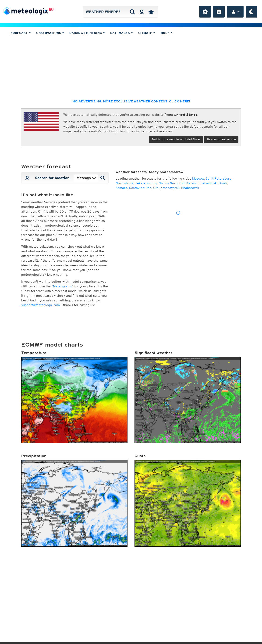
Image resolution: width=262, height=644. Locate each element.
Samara (121, 188)
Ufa (156, 188)
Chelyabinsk (208, 183)
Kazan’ (191, 183)
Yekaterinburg (146, 183)
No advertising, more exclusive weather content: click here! (131, 101)
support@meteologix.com (41, 305)
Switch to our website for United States (176, 139)
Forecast (21, 33)
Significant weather (153, 353)
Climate (147, 33)
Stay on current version (221, 139)
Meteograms (62, 286)
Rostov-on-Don (140, 188)
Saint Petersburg (219, 178)
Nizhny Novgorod (172, 183)
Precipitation (34, 456)
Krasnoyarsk (170, 188)
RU (51, 10)
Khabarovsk (190, 188)
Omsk (223, 183)
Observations (50, 33)
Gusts (140, 456)
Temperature (34, 353)
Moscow (198, 178)
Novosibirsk (124, 183)
